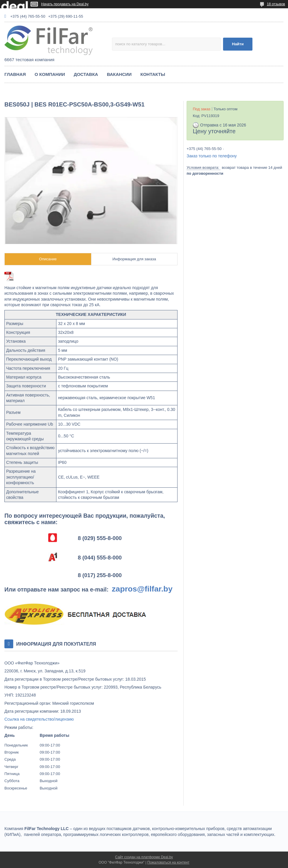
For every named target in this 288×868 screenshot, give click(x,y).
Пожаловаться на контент (168, 862)
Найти (238, 44)
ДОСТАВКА (86, 74)
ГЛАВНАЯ (15, 74)
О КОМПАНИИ (50, 74)
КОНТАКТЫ (153, 74)
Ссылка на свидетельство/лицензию (39, 719)
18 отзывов (276, 4)
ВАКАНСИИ (119, 74)
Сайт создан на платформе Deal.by (144, 857)
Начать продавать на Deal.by (65, 4)
